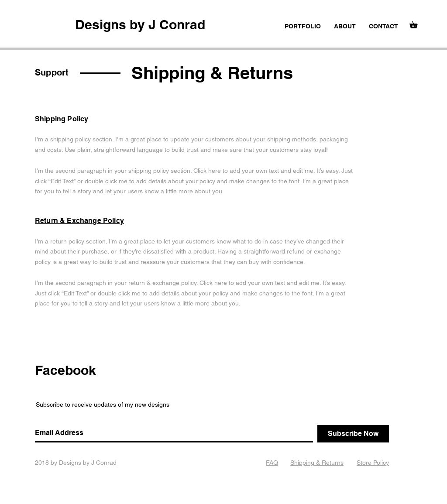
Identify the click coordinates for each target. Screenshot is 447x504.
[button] (417, 23)
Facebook (65, 370)
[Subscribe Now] (353, 434)
